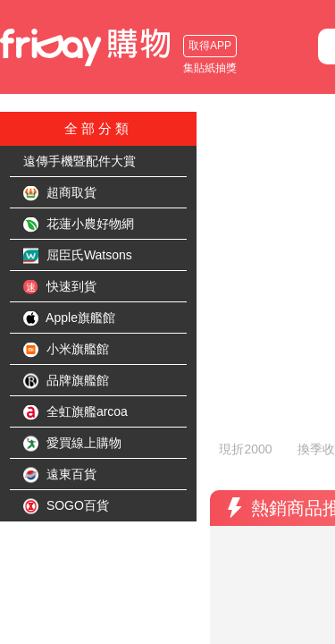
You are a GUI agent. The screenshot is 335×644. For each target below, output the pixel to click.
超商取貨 (60, 193)
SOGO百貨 (66, 506)
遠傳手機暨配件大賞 (80, 161)
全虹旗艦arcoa (75, 412)
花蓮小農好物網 (79, 225)
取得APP (210, 46)
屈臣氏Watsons (78, 256)
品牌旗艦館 (66, 381)
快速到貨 (60, 287)
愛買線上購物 (72, 444)
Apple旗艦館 (69, 318)
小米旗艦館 (66, 350)
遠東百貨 (60, 475)
